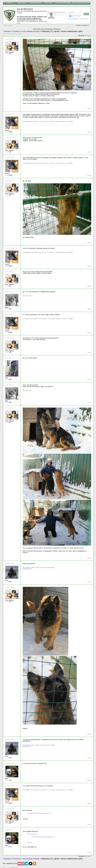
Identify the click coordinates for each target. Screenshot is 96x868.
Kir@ (7, 580)
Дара (7, 307)
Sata (6, 378)
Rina (7, 779)
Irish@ (7, 130)
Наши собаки (21, 21)
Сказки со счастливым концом (26, 31)
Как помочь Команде (32, 21)
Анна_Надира (9, 52)
